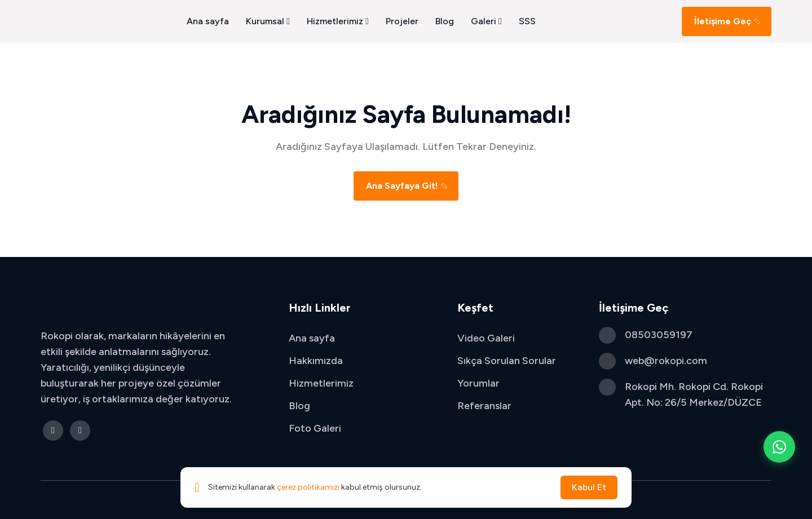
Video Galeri (486, 338)
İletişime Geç (728, 21)
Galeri (486, 21)
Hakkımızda (316, 361)
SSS (527, 21)
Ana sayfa (208, 21)
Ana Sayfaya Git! (407, 186)
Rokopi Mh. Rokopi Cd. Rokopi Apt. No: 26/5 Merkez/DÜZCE (694, 394)
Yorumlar (478, 383)
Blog (445, 21)
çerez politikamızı (308, 487)
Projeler (402, 21)
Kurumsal (268, 21)
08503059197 (659, 335)
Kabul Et (589, 487)
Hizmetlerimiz (338, 21)
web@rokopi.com (666, 361)
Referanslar (484, 406)
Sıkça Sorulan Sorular (507, 361)
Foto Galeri (315, 428)
